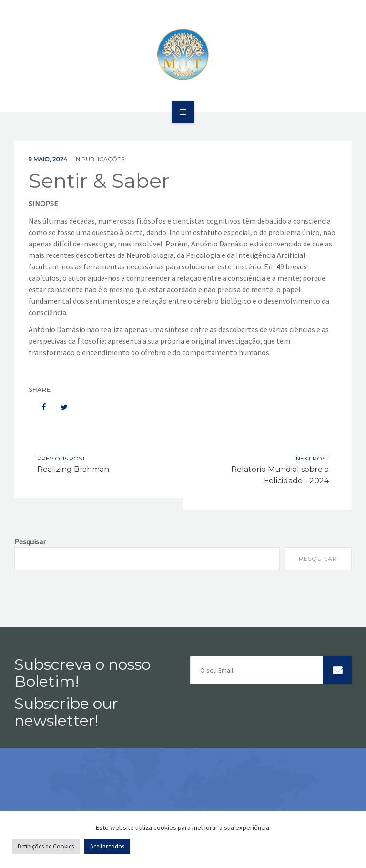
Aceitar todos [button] (107, 846)
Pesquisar (30, 541)
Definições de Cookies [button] (46, 846)
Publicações (103, 159)
